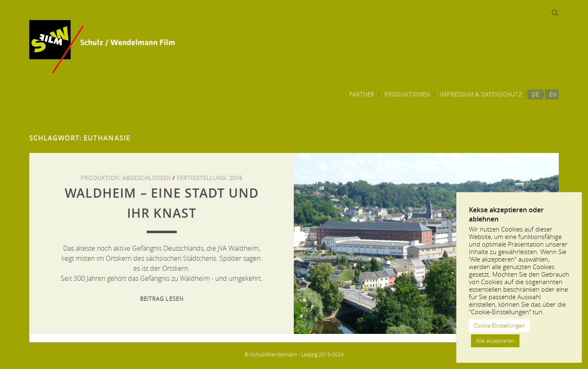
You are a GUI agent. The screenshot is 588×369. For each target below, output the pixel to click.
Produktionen (407, 94)
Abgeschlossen (147, 178)
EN (553, 94)
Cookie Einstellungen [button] (499, 326)
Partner (362, 94)
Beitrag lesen (162, 299)
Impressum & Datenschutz (481, 94)
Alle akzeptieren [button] (495, 341)
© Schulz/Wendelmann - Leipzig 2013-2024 (294, 354)
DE (535, 94)
